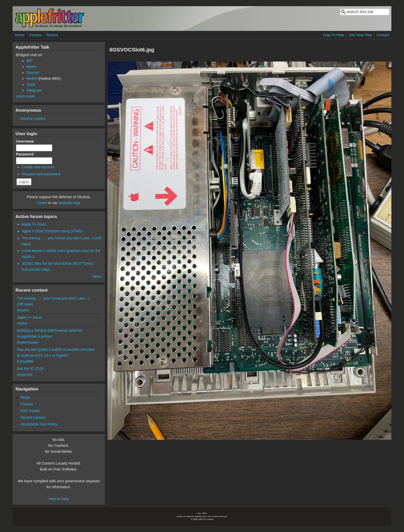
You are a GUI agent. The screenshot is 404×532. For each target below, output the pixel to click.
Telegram (34, 90)
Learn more (26, 96)
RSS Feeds (30, 411)
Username (26, 141)
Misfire (32, 79)
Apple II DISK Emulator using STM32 (52, 231)
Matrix (31, 67)
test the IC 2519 (30, 369)
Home (20, 35)
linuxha (23, 310)
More (97, 276)
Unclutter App (69, 203)
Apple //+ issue (34, 224)
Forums (35, 35)
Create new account (38, 167)
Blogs (25, 397)
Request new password (41, 174)
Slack (31, 84)
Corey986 (25, 361)
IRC (30, 61)
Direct (42, 203)
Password (26, 154)
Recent (52, 35)
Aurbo (22, 323)
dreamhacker (28, 342)
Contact (383, 35)
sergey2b (25, 374)
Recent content (33, 119)
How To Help (334, 35)
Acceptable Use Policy (39, 424)
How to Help (59, 499)
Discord (33, 73)
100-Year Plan (360, 35)
